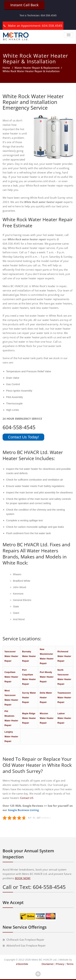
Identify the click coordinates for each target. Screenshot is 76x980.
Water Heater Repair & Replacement (37, 68)
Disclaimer (48, 964)
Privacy (60, 964)
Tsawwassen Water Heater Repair (64, 698)
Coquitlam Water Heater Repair (11, 677)
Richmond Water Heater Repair (64, 656)
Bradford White (22, 581)
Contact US (27, 798)
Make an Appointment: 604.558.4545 (35, 26)
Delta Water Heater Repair (46, 698)
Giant (16, 613)
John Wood (20, 587)
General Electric (22, 600)
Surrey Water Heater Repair (29, 698)
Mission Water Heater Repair (47, 718)
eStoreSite (22, 964)
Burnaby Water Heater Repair (29, 656)
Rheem (17, 574)
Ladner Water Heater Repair (64, 718)
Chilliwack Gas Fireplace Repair (25, 940)
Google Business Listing (23, 810)
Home (6, 68)
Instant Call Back (24, 5)
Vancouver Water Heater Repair (11, 656)
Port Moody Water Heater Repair (47, 677)
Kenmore (18, 594)
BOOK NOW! (23, 878)
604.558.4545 (49, 15)
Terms (70, 964)
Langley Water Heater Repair (11, 737)
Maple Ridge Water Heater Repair (29, 718)
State (16, 606)
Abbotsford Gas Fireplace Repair (26, 945)
